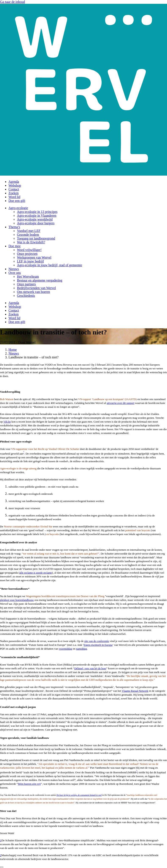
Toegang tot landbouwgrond (36, 238)
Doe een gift (17, 201)
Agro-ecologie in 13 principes (37, 212)
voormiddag (66, 649)
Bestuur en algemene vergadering (40, 280)
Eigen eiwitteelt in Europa (98, 645)
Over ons (15, 273)
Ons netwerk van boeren (33, 292)
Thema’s (14, 227)
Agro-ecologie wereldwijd (35, 219)
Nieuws (14, 269)
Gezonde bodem (28, 235)
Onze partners (26, 284)
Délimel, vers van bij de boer (90, 668)
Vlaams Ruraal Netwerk (135, 691)
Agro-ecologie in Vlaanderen (37, 216)
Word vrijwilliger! (29, 250)
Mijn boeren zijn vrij (29, 784)
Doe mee (14, 246)
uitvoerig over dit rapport (121, 403)
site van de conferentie (97, 641)
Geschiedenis (26, 296)
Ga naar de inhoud (12, 2)
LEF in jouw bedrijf (30, 261)
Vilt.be (7, 422)
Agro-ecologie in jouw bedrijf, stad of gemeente (50, 265)
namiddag (81, 649)
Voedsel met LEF (29, 231)
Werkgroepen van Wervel (34, 257)
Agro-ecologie (18, 208)
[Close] (2, 867)
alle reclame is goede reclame (36, 573)
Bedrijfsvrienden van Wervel (36, 288)
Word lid (14, 197)
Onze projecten (27, 254)
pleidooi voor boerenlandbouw (17, 600)
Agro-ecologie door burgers (36, 223)
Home (13, 350)
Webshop (15, 185)
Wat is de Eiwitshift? (31, 242)
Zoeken (14, 193)
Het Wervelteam (28, 277)
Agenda (14, 182)
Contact (14, 189)
